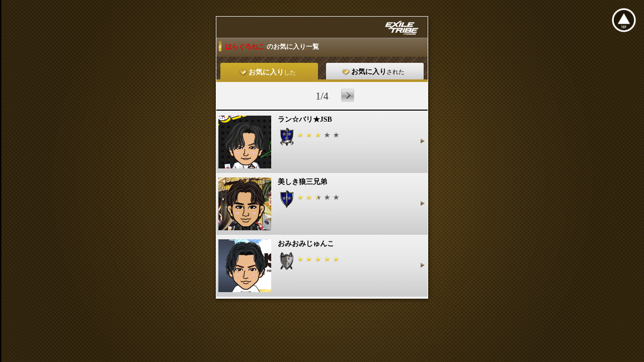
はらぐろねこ (246, 47)
